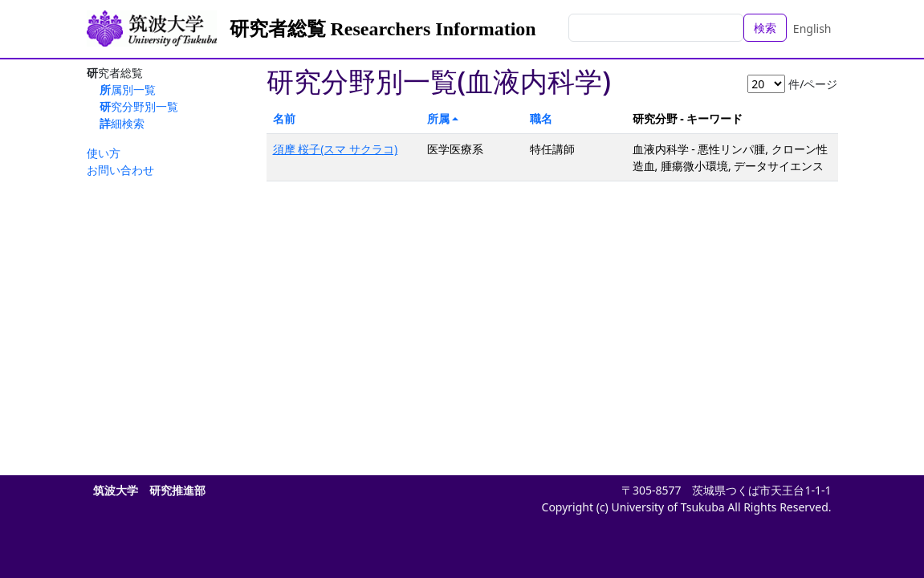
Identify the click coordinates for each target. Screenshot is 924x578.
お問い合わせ (120, 170)
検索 (765, 28)
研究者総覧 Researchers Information (383, 29)
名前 (284, 118)
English (812, 28)
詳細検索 (122, 123)
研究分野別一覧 (139, 106)
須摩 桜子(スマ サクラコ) (336, 149)
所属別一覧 (128, 90)
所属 (438, 118)
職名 (541, 118)
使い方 (104, 153)
